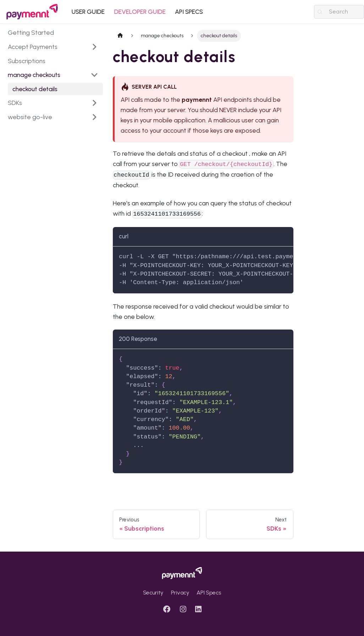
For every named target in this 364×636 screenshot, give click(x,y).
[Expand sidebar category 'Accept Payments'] (94, 47)
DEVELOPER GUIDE (140, 12)
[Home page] (120, 36)
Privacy (180, 593)
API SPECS (189, 12)
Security (153, 593)
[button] (53, 75)
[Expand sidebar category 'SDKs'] (94, 103)
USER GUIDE (88, 12)
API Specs (209, 593)
